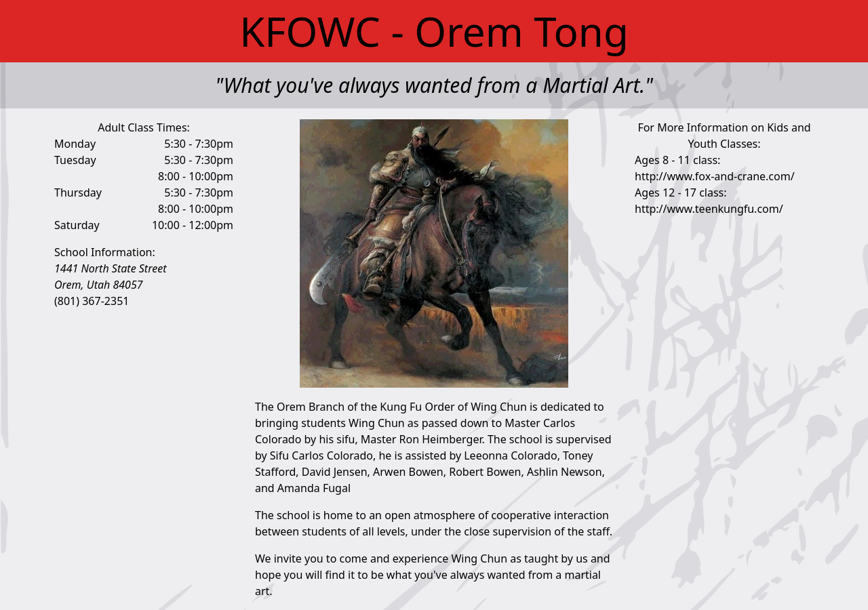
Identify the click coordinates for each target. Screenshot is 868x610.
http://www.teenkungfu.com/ (709, 209)
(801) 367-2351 (92, 301)
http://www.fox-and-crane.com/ (715, 176)
